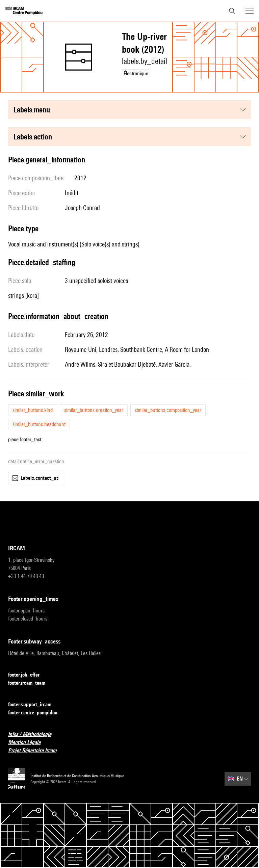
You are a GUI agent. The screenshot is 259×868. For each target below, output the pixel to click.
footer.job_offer (28, 675)
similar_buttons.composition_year (168, 410)
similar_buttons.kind (33, 410)
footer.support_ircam (34, 705)
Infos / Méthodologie (34, 734)
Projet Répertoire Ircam (36, 751)
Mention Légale (28, 743)
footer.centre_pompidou (37, 713)
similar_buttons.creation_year (94, 410)
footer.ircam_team (31, 683)
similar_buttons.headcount (39, 424)
